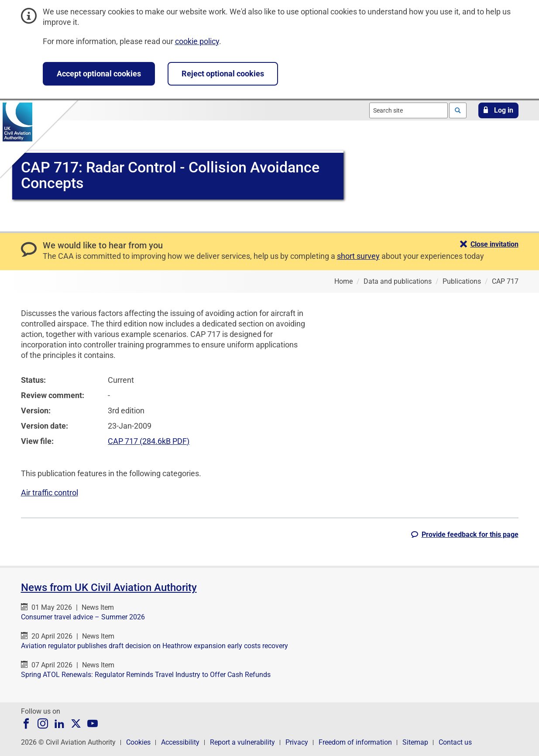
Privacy (297, 742)
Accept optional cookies (99, 74)
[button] (498, 110)
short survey (358, 256)
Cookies (138, 742)
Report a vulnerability (242, 742)
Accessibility (180, 742)
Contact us (455, 742)
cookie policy (197, 41)
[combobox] (409, 110)
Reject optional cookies (223, 74)
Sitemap (415, 742)
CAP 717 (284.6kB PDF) (149, 441)
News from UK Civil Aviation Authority (109, 588)
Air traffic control (50, 493)
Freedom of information (355, 742)
